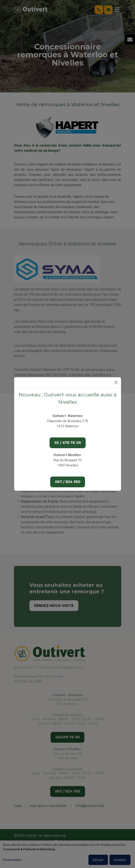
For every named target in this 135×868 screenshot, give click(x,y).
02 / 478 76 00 (68, 443)
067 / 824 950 (68, 482)
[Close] (116, 382)
